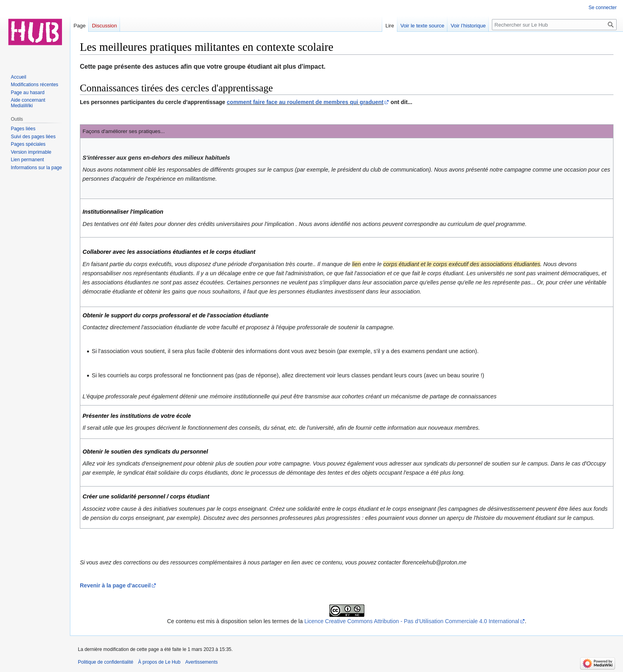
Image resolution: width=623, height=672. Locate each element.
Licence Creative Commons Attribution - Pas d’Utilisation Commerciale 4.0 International (412, 621)
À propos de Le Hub (159, 662)
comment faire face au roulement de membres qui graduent (305, 102)
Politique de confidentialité (105, 662)
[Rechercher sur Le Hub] (554, 25)
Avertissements (201, 662)
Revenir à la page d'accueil (115, 585)
